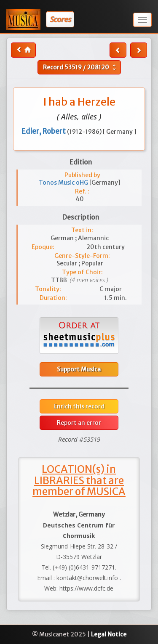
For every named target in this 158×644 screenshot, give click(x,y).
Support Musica (79, 369)
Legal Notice (109, 634)
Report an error (79, 423)
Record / (80, 67)
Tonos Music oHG (64, 183)
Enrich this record (79, 406)
